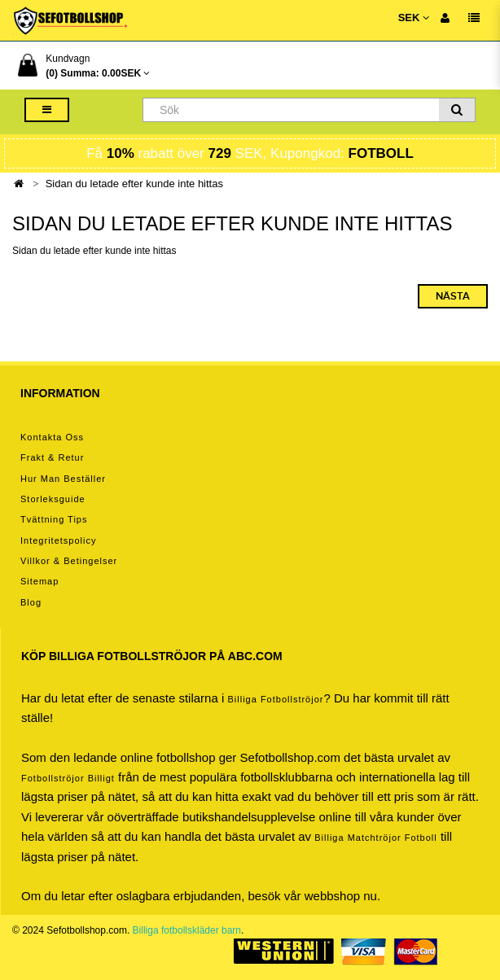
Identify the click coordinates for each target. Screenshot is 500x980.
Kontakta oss (52, 437)
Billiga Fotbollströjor (275, 699)
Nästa (453, 296)
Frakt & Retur (52, 457)
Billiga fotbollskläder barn (187, 930)
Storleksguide (53, 499)
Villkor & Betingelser (69, 561)
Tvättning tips (54, 519)
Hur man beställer (63, 479)
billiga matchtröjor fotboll (376, 838)
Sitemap (39, 581)
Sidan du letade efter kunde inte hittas (134, 184)
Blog (31, 602)
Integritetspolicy (58, 540)
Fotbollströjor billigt (68, 778)
